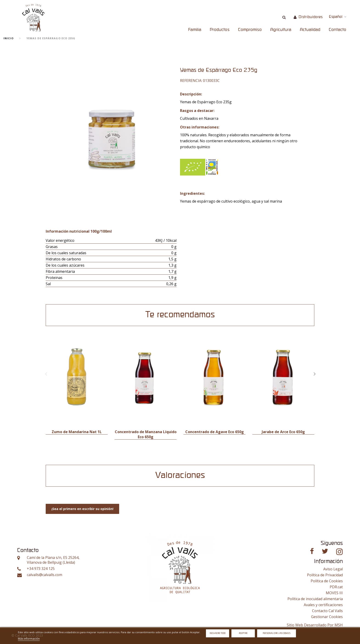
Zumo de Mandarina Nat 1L (77, 432)
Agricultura (281, 30)
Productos (220, 30)
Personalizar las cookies (277, 633)
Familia (195, 30)
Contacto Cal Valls (327, 611)
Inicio (8, 38)
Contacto (337, 30)
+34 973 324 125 (41, 569)
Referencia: (191, 81)
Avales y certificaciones (323, 605)
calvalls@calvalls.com (45, 575)
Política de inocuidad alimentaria (315, 599)
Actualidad (310, 30)
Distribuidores (311, 17)
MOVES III (334, 593)
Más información (29, 639)
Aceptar (243, 633)
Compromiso (250, 30)
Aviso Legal (333, 569)
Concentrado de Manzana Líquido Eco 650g (146, 434)
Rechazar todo (218, 633)
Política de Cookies (327, 581)
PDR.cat (336, 587)
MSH (339, 625)
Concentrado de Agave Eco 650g (215, 432)
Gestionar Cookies (327, 617)
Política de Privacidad (325, 575)
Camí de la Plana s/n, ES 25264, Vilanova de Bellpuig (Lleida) (53, 560)
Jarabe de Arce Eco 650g (283, 432)
